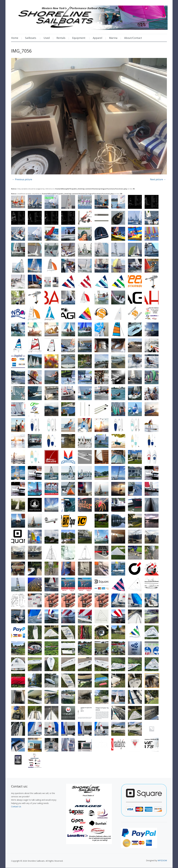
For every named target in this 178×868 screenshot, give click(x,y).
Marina (113, 38)
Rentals (61, 38)
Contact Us (16, 807)
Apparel (97, 38)
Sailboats (31, 38)
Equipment (79, 38)
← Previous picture (22, 179)
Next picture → (158, 179)
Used (47, 38)
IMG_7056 (21, 51)
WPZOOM (162, 860)
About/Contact (133, 38)
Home (15, 38)
